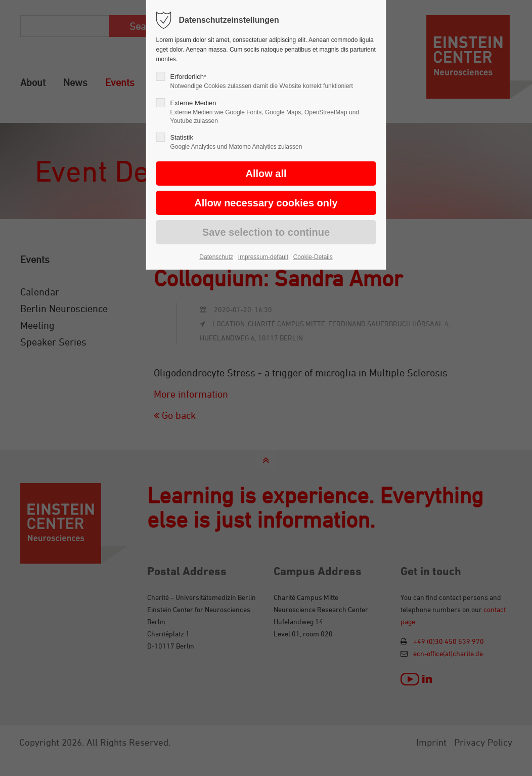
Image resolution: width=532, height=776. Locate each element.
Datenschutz (216, 257)
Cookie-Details (313, 257)
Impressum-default (263, 257)
